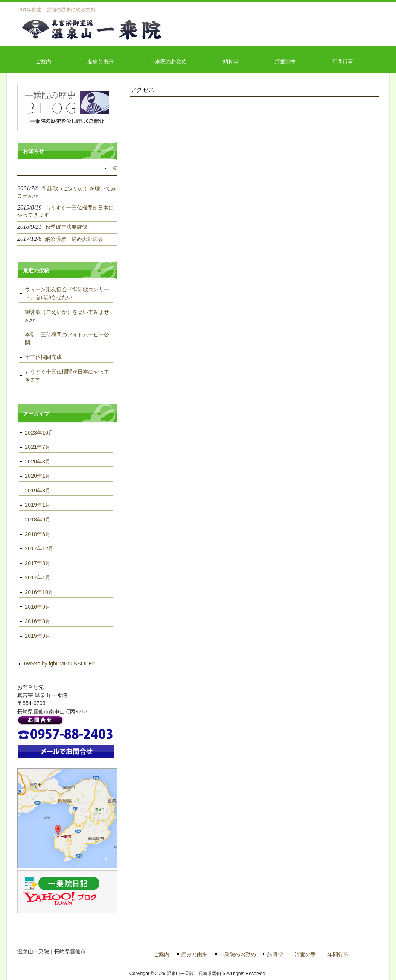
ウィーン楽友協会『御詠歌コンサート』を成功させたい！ (67, 293)
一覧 (113, 168)
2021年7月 (38, 447)
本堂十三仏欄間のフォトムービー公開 (67, 339)
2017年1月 (38, 577)
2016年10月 (39, 592)
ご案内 (161, 955)
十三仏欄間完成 (43, 357)
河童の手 (305, 955)
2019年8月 (38, 491)
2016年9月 (38, 607)
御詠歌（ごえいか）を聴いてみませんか (67, 316)
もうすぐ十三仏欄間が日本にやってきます (67, 376)
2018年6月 (38, 534)
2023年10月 (39, 433)
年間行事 (338, 955)
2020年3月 (38, 462)
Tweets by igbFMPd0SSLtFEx (59, 664)
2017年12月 (39, 548)
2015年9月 (38, 636)
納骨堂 (275, 955)
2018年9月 (38, 520)
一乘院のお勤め (238, 955)
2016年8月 (38, 621)
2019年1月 (38, 505)
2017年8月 (38, 563)
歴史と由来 (194, 955)
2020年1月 (38, 476)
